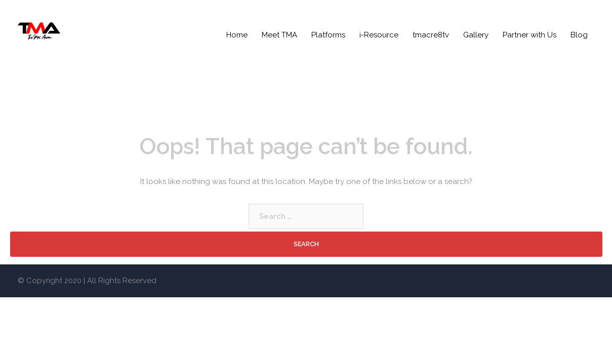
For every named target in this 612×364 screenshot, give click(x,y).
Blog (579, 35)
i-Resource (379, 35)
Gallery (476, 35)
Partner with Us (529, 35)
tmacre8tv (431, 35)
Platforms (328, 35)
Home (237, 35)
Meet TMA (279, 35)
